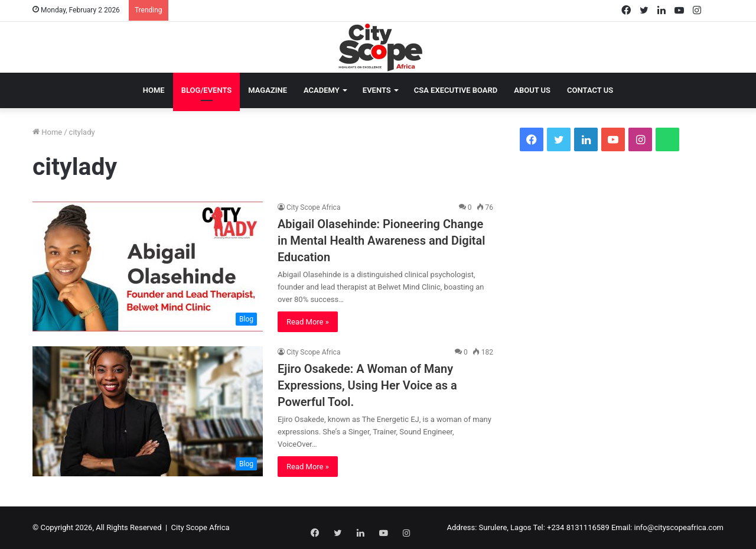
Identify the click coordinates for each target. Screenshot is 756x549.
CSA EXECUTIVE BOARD (456, 90)
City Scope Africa (313, 207)
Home (154, 90)
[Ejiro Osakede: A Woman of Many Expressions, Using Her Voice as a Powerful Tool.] (148, 411)
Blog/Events (207, 90)
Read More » (308, 322)
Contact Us (590, 90)
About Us (532, 90)
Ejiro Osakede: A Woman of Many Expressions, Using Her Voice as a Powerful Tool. (367, 385)
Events (377, 90)
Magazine (268, 90)
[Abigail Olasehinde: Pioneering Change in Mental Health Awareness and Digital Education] (148, 267)
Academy (322, 90)
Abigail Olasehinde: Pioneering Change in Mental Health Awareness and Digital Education (381, 241)
